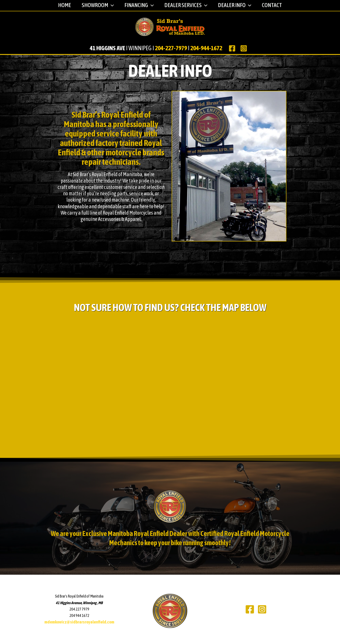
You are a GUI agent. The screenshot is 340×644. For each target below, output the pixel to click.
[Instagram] (262, 609)
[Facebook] (250, 609)
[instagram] (244, 48)
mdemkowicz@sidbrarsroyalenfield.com (79, 622)
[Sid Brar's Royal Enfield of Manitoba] (170, 27)
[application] (110, 5)
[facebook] (233, 48)
